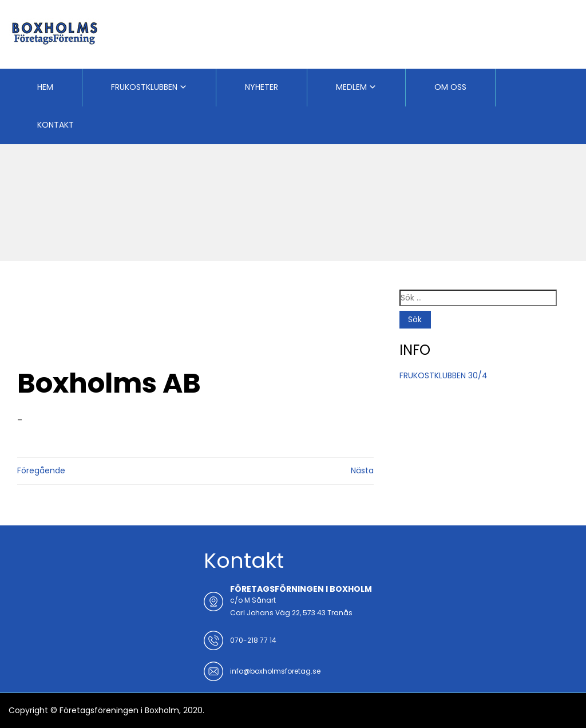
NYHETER (262, 87)
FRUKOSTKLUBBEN (144, 87)
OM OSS (450, 87)
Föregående (41, 470)
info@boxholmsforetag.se (275, 671)
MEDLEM (351, 87)
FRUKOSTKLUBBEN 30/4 (444, 375)
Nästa (362, 470)
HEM (45, 87)
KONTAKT (56, 125)
